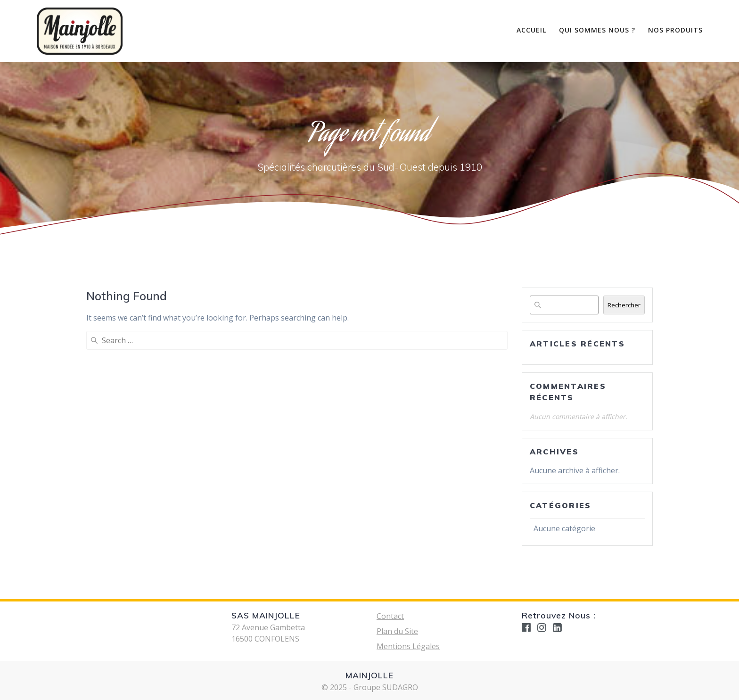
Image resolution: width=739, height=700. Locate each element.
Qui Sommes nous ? (597, 30)
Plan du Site (397, 631)
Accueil (531, 30)
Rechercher (624, 305)
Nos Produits (675, 30)
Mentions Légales (408, 646)
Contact (390, 616)
